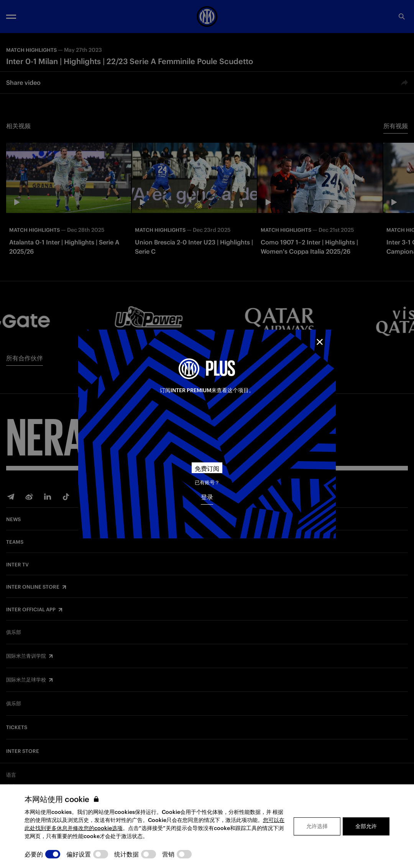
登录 (207, 497)
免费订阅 (207, 469)
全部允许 (366, 826)
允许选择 (317, 826)
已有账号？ (207, 483)
